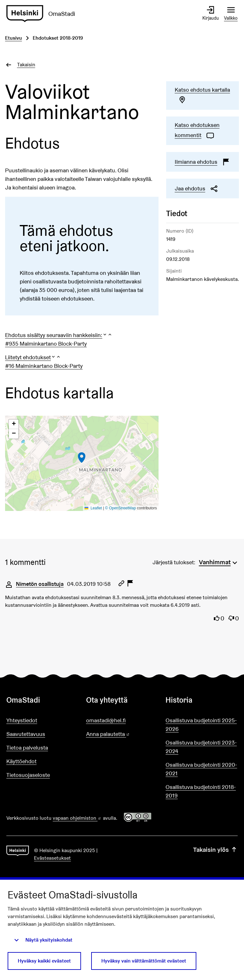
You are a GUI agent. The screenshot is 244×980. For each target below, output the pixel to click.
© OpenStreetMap (121, 508)
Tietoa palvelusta (27, 748)
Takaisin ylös (215, 850)
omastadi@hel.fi (106, 720)
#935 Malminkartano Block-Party (46, 344)
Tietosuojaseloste (28, 775)
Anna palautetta (122, 734)
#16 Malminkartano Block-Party (44, 366)
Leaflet (93, 508)
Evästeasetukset (52, 858)
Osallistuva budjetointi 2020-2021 (201, 769)
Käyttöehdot (21, 761)
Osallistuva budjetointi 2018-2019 (201, 791)
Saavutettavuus (26, 734)
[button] (59, 335)
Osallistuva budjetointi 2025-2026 (201, 725)
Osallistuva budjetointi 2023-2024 (201, 747)
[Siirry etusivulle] (43, 14)
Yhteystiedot (22, 720)
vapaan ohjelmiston (77, 818)
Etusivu (14, 38)
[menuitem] (219, 561)
